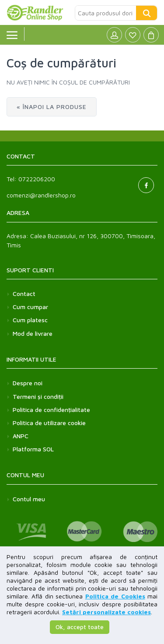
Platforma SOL (33, 449)
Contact (24, 294)
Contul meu (29, 499)
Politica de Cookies (115, 596)
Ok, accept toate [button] (80, 627)
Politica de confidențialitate (51, 410)
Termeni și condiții (38, 396)
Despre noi (28, 383)
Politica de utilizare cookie (49, 423)
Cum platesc (30, 320)
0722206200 (37, 179)
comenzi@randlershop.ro (41, 195)
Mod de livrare (33, 333)
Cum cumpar (30, 307)
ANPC (21, 436)
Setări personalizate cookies (106, 612)
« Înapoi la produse (52, 107)
